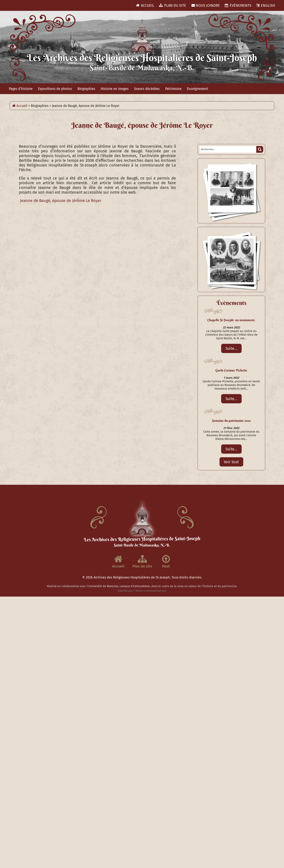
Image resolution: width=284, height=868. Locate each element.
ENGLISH (266, 5)
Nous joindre (206, 5)
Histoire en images (115, 89)
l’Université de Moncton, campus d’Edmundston (118, 586)
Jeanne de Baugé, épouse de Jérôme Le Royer (60, 201)
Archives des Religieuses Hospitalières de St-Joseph (132, 577)
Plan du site (173, 5)
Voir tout (231, 462)
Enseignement (198, 89)
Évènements (238, 5)
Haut (166, 561)
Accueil (145, 5)
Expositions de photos (55, 89)
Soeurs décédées (147, 89)
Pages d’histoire (21, 89)
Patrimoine (173, 89)
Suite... (231, 348)
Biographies (86, 89)
